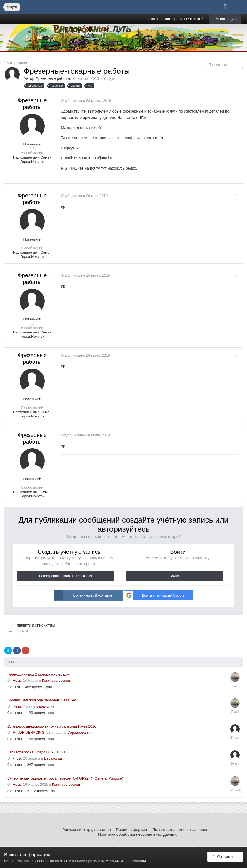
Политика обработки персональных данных (137, 834)
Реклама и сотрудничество (86, 830)
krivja (17, 758)
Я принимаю (227, 858)
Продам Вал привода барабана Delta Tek (42, 700)
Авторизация (17, 63)
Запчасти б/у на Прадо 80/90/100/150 (38, 752)
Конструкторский (56, 680)
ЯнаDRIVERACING (29, 732)
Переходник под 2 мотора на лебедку (38, 674)
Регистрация (225, 19)
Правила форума (131, 830)
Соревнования (79, 732)
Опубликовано (85, 101)
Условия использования (126, 861)
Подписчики (218, 65)
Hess (17, 680)
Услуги (109, 78)
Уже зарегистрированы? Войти (176, 19)
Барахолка (45, 706)
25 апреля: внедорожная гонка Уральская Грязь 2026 (52, 726)
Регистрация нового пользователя (66, 576)
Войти (174, 576)
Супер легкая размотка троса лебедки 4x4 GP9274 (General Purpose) (65, 778)
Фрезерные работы (53, 78)
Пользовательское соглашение (180, 830)
